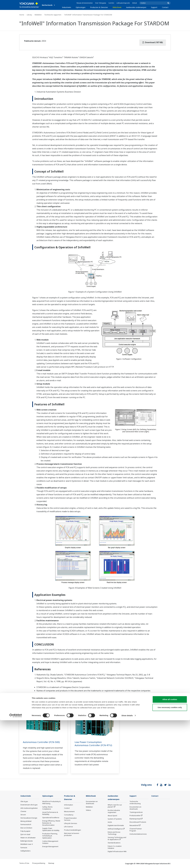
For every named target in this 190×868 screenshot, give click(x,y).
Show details (127, 863)
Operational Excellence (51, 818)
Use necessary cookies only (170, 855)
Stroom (23, 815)
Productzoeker (135, 816)
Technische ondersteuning (135, 803)
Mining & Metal (26, 821)
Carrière (111, 3)
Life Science (68, 827)
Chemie (23, 811)
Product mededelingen (73, 830)
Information (69, 805)
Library (29, 15)
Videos (88, 810)
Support (154, 7)
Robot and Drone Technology (114, 833)
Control (67, 808)
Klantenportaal (135, 819)
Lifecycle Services (71, 824)
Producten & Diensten (99, 7)
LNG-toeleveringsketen (29, 808)
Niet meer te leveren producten (72, 835)
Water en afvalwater (28, 838)
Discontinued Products (138, 822)
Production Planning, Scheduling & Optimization (50, 836)
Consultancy (69, 815)
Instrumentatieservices (138, 834)
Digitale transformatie (116, 826)
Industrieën (67, 7)
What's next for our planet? (115, 806)
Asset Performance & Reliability (50, 813)
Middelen (38, 15)
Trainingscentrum (136, 812)
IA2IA (110, 822)
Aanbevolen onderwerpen (136, 7)
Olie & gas (24, 802)
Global (135, 3)
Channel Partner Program (136, 830)
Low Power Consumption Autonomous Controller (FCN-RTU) (95, 744)
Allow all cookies (170, 847)
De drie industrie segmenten (114, 812)
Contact (165, 7)
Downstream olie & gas (29, 805)
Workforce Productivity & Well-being (51, 803)
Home (22, 15)
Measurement (69, 812)
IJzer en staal (25, 834)
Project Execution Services (70, 819)
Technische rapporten (53, 15)
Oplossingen (81, 7)
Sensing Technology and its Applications (117, 839)
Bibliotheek (117, 7)
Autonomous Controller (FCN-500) (43, 742)
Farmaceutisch (26, 825)
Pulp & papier (25, 831)
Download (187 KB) (153, 42)
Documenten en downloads (92, 803)
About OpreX (112, 816)
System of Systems (115, 819)
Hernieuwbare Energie (29, 818)
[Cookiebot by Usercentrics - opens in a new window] (16, 863)
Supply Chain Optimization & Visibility (51, 829)
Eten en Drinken (26, 828)
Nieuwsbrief (134, 826)
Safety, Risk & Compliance (47, 808)
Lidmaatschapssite (123, 3)
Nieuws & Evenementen (85, 3)
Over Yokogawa (101, 3)
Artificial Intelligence (115, 829)
